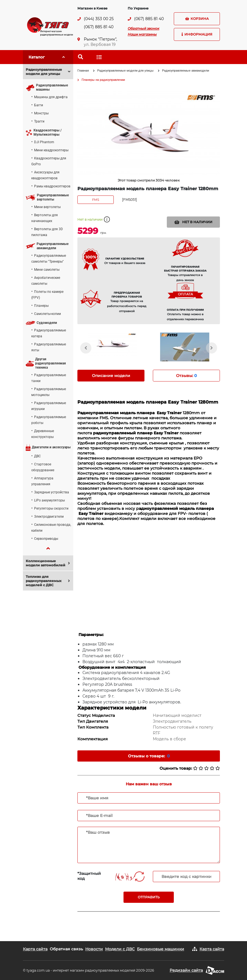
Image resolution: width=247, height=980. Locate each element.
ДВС (37, 456)
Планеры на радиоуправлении (103, 80)
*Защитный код (89, 876)
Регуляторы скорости (51, 508)
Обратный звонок (143, 28)
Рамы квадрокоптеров (52, 186)
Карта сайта (35, 949)
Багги (39, 105)
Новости (94, 949)
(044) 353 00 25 (99, 19)
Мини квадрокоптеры (51, 150)
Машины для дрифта (51, 97)
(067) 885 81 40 (99, 27)
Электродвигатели (49, 517)
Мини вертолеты (47, 207)
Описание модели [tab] (111, 376)
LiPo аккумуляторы (49, 500)
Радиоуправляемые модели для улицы (125, 71)
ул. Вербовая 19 (100, 44)
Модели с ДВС (120, 949)
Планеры (41, 306)
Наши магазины (142, 34)
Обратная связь (66, 949)
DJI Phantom (44, 142)
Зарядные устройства (52, 492)
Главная (83, 71)
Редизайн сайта (186, 970)
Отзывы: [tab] (186, 376)
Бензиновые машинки (161, 949)
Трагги (39, 121)
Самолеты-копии (47, 314)
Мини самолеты (47, 270)
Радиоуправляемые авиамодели (186, 71)
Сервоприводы (46, 539)
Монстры (41, 113)
